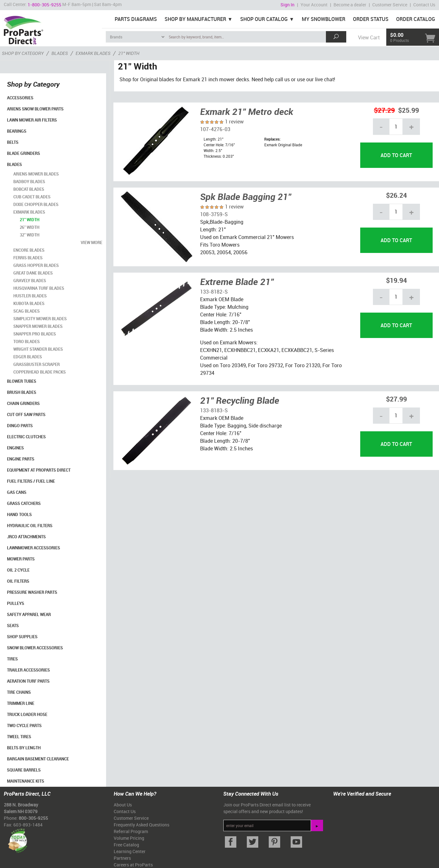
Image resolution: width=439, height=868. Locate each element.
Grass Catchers (24, 503)
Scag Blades (27, 311)
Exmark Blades (29, 212)
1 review (234, 122)
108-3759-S (214, 214)
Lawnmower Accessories (34, 548)
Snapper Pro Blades (35, 334)
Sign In (287, 5)
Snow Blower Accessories (35, 648)
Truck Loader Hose (27, 714)
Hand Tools (19, 514)
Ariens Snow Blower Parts (35, 109)
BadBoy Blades (29, 182)
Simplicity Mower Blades (40, 319)
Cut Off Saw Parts (26, 414)
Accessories (20, 98)
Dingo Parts (20, 426)
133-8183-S (214, 410)
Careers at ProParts (133, 865)
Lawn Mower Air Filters (32, 120)
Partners (122, 858)
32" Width (30, 235)
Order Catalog (416, 19)
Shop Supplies (22, 637)
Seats (13, 626)
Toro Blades (27, 341)
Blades (14, 164)
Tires (12, 659)
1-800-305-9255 (44, 5)
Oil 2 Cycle (18, 570)
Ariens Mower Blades (36, 174)
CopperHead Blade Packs (40, 372)
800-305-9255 (33, 818)
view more (91, 242)
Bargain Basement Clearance (38, 759)
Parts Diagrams (136, 19)
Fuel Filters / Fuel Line (31, 481)
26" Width (30, 227)
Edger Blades (28, 357)
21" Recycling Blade (240, 400)
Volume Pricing (129, 838)
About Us (123, 805)
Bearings (17, 131)
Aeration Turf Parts (28, 681)
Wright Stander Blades (38, 349)
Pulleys (16, 603)
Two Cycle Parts (24, 726)
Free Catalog (126, 845)
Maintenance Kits (26, 781)
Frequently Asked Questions (142, 825)
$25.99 (409, 110)
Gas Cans (17, 492)
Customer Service (390, 5)
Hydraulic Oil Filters (30, 526)
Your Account (314, 5)
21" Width (30, 220)
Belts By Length (24, 748)
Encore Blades (29, 250)
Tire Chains (19, 692)
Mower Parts (21, 559)
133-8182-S (214, 292)
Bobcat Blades (29, 189)
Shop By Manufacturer (195, 19)
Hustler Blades (30, 296)
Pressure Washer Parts (32, 592)
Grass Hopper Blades (36, 265)
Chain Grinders (23, 403)
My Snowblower (324, 19)
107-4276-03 (215, 129)
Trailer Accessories (28, 670)
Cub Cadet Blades (32, 197)
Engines (15, 448)
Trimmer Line (21, 703)
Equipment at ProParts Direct (39, 470)
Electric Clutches (26, 437)
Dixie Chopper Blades (36, 204)
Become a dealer (350, 5)
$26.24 (396, 195)
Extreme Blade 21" (237, 282)
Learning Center (130, 851)
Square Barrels (24, 770)
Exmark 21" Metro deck (247, 111)
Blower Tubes (22, 381)
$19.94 (396, 280)
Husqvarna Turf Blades (39, 288)
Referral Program (131, 831)
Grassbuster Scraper (37, 364)
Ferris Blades (28, 258)
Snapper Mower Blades (38, 326)
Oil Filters (18, 581)
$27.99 (396, 399)
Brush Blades (22, 392)
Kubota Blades (29, 303)
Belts (13, 142)
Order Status (371, 19)
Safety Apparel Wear (29, 614)
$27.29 (384, 110)
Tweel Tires (19, 737)
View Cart (369, 37)
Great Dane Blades (33, 273)
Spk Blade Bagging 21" (246, 196)
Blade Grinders (24, 153)
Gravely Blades (30, 281)
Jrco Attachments (26, 537)
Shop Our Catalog (264, 19)
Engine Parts (21, 459)
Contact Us (424, 5)
